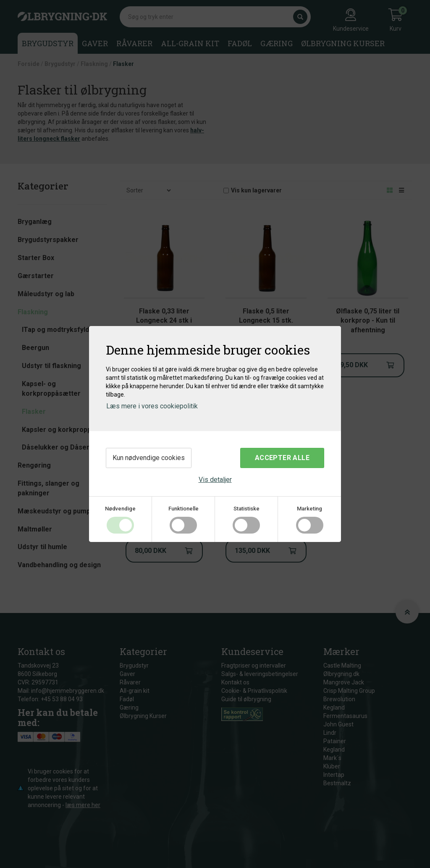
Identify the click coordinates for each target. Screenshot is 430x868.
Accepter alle (282, 458)
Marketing (309, 509)
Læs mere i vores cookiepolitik (152, 406)
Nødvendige (120, 509)
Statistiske (246, 509)
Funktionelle (184, 509)
